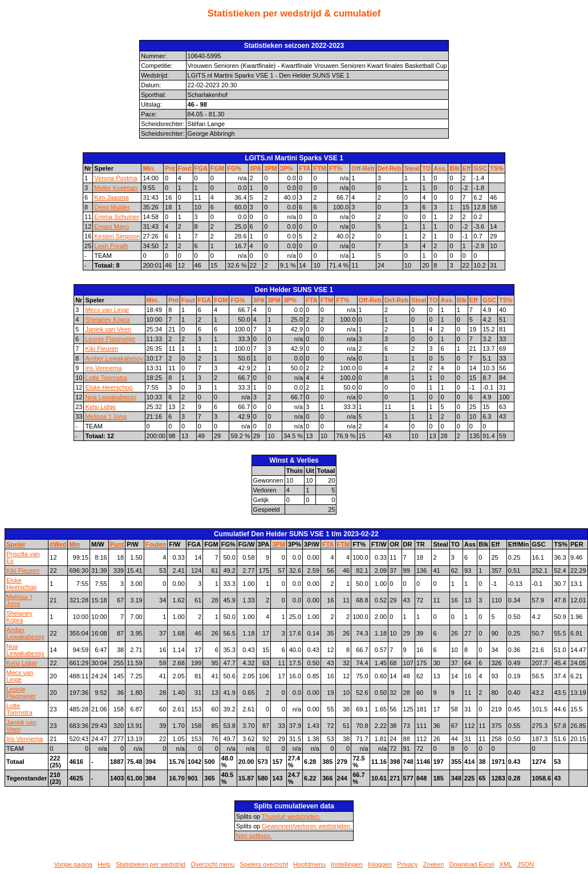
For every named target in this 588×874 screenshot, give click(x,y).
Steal (412, 168)
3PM (271, 168)
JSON (526, 864)
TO (426, 168)
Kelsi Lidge (100, 407)
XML (506, 864)
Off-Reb (363, 168)
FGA (201, 168)
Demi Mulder (112, 207)
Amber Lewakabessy (114, 358)
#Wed (58, 544)
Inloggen (380, 864)
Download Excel (472, 864)
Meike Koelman (116, 188)
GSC (480, 168)
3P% (287, 168)
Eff (467, 168)
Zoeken (434, 864)
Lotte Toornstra (106, 378)
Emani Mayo (111, 226)
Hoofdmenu (309, 864)
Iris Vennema (103, 368)
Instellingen (347, 864)
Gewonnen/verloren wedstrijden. (307, 826)
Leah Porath (111, 246)
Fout (185, 168)
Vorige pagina (73, 864)
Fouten (156, 544)
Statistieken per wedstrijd (151, 864)
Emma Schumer (117, 217)
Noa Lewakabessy (111, 397)
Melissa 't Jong (106, 416)
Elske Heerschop (109, 387)
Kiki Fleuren (102, 349)
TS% (497, 168)
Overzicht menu (212, 864)
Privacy (407, 864)
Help (104, 864)
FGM (217, 168)
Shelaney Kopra (107, 319)
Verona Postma (115, 178)
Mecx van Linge (107, 310)
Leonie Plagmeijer (110, 339)
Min (74, 544)
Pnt (170, 168)
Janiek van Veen (108, 329)
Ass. (440, 168)
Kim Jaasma (111, 197)
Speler (16, 544)
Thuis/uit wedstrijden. (291, 816)
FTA (305, 168)
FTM (320, 168)
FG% (234, 168)
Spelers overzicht (264, 864)
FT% (336, 168)
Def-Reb (390, 168)
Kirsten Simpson (117, 236)
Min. (149, 168)
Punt (117, 544)
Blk (454, 168)
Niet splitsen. (254, 836)
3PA (256, 168)
